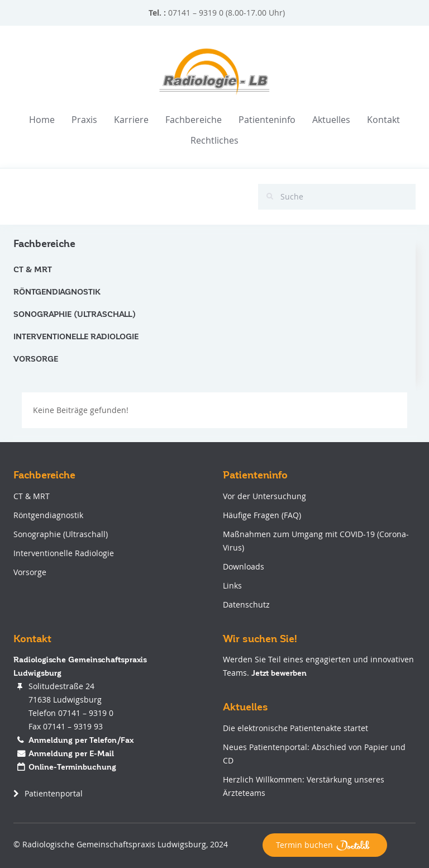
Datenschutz (244, 604)
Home (42, 120)
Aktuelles (331, 120)
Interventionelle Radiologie (76, 336)
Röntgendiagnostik (57, 292)
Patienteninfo (267, 120)
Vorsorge (36, 359)
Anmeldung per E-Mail (69, 753)
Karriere (131, 120)
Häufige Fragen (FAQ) (260, 515)
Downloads (241, 566)
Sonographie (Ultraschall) (75, 314)
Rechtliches (214, 140)
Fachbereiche (194, 120)
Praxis (84, 120)
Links (230, 585)
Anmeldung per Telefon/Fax (79, 740)
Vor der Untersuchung (262, 496)
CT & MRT (33, 269)
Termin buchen (325, 845)
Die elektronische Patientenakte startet (293, 728)
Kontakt (383, 120)
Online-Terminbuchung (70, 767)
